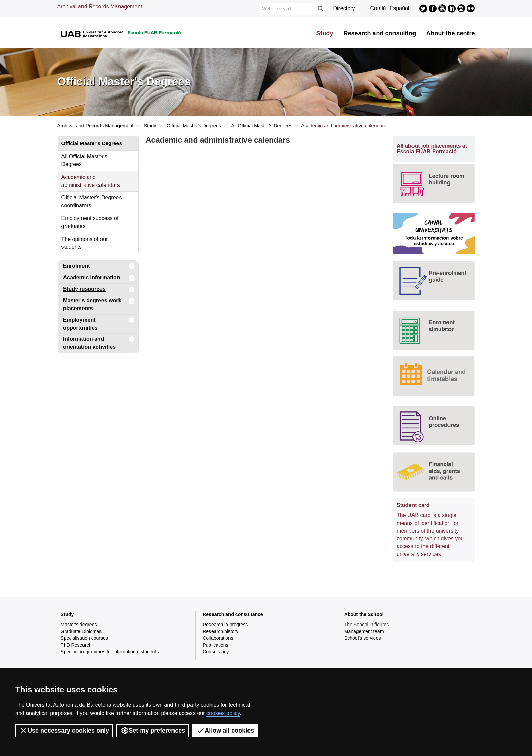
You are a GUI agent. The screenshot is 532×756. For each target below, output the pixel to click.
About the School (364, 614)
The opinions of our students (85, 243)
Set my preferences (153, 731)
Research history (221, 631)
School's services (363, 638)
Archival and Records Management (100, 7)
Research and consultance (233, 614)
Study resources (99, 289)
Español (400, 8)
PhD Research (76, 645)
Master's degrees (79, 625)
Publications (216, 645)
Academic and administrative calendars (91, 181)
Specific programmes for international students (110, 652)
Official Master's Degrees (194, 126)
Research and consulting (380, 33)
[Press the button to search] (320, 8)
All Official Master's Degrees (262, 126)
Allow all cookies (225, 731)
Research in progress (225, 625)
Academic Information (99, 278)
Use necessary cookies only (64, 731)
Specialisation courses (84, 638)
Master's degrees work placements (99, 303)
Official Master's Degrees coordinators (92, 201)
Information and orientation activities (99, 342)
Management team (364, 631)
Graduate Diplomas (81, 631)
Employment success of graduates (90, 222)
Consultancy (216, 652)
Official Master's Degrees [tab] (92, 143)
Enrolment (99, 266)
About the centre (450, 33)
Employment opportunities (99, 323)
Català (378, 8)
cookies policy (223, 713)
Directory (344, 8)
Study (325, 33)
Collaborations (218, 638)
